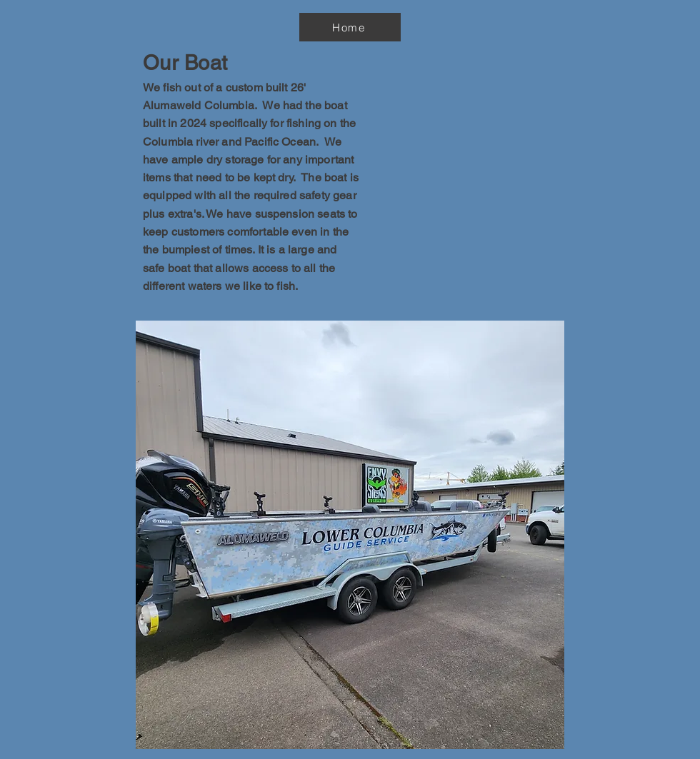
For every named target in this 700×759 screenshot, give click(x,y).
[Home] (350, 27)
